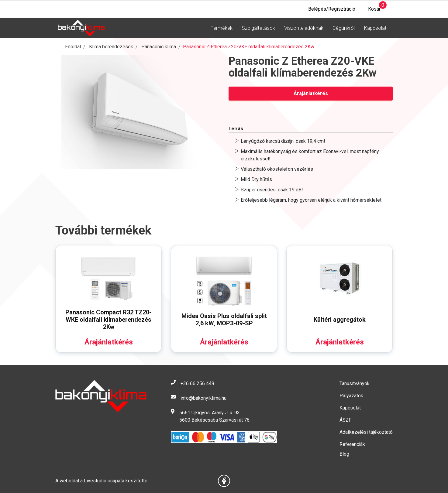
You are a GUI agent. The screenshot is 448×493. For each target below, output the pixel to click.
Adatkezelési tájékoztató (366, 432)
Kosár (371, 7)
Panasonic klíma (159, 47)
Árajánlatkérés (311, 93)
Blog (344, 454)
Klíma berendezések (111, 47)
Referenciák (352, 444)
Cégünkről (344, 28)
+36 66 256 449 (197, 383)
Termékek (221, 28)
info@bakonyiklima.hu (203, 398)
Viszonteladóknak (304, 28)
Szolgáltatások (258, 28)
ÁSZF (345, 420)
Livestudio (95, 481)
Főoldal (73, 47)
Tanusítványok (355, 383)
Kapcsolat (375, 28)
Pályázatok (351, 396)
